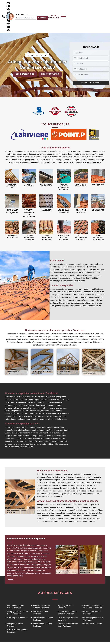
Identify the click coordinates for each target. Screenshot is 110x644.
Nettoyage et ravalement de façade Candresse (18, 596)
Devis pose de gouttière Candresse (92, 596)
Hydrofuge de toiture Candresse (66, 590)
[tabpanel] (31, 541)
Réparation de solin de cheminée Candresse (41, 590)
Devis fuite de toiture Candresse (40, 596)
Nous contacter (50, 57)
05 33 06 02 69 (36, 5)
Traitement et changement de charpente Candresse (93, 590)
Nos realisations (25, 57)
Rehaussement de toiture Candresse (42, 608)
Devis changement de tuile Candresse (94, 602)
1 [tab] (11, 563)
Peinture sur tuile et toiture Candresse (17, 614)
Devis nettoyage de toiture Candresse (68, 602)
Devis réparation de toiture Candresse (43, 602)
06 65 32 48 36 (36, 12)
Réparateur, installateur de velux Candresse (68, 608)
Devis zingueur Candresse (17, 601)
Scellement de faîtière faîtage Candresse (16, 590)
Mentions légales (65, 639)
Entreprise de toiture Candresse (15, 608)
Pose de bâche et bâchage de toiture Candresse (68, 596)
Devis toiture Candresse (93, 607)
